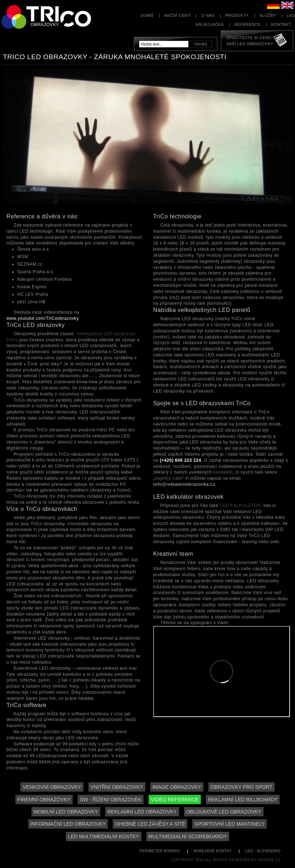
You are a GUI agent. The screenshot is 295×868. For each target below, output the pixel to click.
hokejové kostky (213, 851)
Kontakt (281, 24)
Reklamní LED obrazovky (142, 812)
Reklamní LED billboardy (243, 800)
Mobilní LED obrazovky (66, 812)
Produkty (237, 15)
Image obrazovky (177, 787)
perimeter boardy (160, 851)
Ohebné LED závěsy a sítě (150, 824)
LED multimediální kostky (104, 836)
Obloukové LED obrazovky (224, 812)
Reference (248, 24)
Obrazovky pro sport (241, 787)
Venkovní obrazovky (52, 787)
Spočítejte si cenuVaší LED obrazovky (250, 41)
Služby (268, 15)
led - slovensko (263, 851)
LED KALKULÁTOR (240, 506)
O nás (208, 15)
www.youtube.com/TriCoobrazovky (42, 318)
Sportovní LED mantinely (229, 824)
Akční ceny (177, 15)
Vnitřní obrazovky (117, 787)
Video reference (175, 800)
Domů (147, 15)
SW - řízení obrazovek (111, 800)
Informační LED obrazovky (68, 824)
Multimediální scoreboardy (188, 836)
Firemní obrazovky (44, 800)
